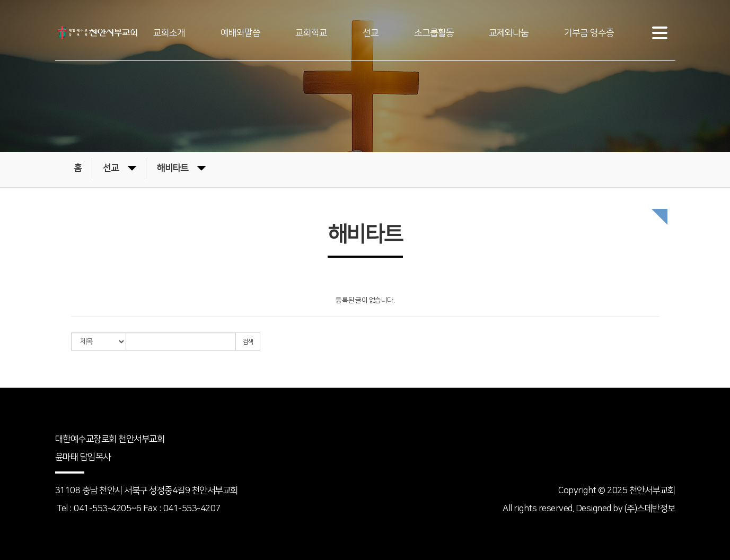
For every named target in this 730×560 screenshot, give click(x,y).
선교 (371, 33)
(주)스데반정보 (650, 509)
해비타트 (181, 167)
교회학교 (311, 33)
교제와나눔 (509, 33)
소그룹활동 (434, 33)
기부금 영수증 (589, 33)
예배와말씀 (240, 33)
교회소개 (169, 33)
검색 (248, 342)
